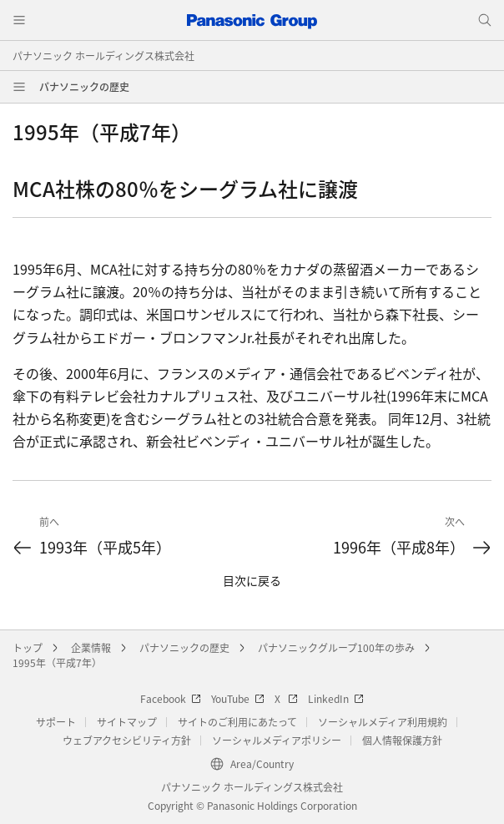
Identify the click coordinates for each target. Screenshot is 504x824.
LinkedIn (336, 698)
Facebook (171, 698)
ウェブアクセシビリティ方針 (127, 740)
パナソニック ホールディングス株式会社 (103, 56)
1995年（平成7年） (57, 662)
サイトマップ (127, 722)
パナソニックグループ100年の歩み (336, 647)
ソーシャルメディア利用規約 (383, 722)
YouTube (238, 698)
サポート (56, 722)
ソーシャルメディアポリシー (277, 740)
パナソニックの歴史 (84, 86)
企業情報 (91, 647)
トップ (28, 647)
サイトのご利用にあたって (237, 722)
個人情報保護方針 (402, 740)
